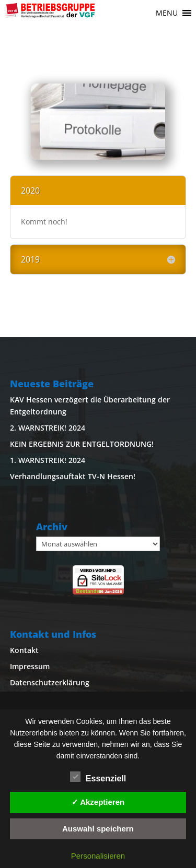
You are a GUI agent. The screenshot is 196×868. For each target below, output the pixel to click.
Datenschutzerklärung (50, 682)
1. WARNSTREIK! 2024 (48, 460)
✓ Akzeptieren (98, 802)
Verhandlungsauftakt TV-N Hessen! (73, 476)
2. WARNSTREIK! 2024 (48, 428)
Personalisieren (98, 856)
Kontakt (24, 650)
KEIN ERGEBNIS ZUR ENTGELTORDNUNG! (82, 444)
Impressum (30, 666)
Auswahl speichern (98, 829)
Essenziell (98, 777)
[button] (167, 13)
